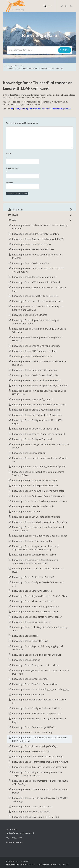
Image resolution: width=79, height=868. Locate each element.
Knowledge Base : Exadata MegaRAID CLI (34, 727)
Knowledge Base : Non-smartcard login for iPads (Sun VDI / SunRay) (40, 782)
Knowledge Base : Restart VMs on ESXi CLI (34, 277)
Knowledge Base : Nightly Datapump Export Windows (40, 762)
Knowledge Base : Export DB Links (30, 641)
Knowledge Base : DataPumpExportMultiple (35, 684)
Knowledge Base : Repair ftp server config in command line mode (35, 322)
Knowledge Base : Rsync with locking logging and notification (37, 648)
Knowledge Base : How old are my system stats (37, 301)
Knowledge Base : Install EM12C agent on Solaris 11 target (39, 720)
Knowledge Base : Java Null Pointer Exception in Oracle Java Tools (40, 672)
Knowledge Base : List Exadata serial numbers (36, 517)
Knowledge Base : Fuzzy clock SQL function (34, 370)
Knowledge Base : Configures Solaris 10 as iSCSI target (37, 422)
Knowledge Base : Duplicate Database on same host (39, 767)
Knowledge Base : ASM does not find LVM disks (37, 282)
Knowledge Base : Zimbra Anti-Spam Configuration (38, 496)
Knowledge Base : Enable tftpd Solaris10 (33, 577)
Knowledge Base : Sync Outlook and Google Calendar (40, 536)
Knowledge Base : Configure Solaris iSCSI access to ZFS (39, 584)
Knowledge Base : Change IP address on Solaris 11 (39, 434)
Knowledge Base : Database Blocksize (32, 356)
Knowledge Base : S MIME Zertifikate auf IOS (35, 234)
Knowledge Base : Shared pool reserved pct (35, 485)
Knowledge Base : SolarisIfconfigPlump (32, 732)
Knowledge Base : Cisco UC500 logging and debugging (40, 689)
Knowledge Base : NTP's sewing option (33, 541)
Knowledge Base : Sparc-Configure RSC (32, 399)
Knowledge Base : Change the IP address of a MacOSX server (41, 446)
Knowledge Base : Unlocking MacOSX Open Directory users (40, 629)
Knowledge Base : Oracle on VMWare (31, 263)
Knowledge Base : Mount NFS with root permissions (39, 404)
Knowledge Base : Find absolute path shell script (37, 713)
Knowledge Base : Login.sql (26, 660)
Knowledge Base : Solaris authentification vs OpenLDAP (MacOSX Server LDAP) (35, 562)
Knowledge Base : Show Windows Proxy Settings (38, 756)
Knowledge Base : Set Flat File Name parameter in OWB (38, 570)
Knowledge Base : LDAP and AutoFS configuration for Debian (40, 791)
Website (10, 183)
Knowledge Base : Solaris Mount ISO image (34, 480)
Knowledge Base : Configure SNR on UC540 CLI (37, 708)
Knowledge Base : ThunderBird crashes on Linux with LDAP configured (35, 68)
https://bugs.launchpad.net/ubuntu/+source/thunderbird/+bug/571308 (41, 109)
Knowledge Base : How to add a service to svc (36, 380)
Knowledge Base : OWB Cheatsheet (31, 812)
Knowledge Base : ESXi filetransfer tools (33, 506)
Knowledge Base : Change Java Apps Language (36, 346)
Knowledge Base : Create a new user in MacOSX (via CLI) (39, 289)
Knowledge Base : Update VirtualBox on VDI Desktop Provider (40, 227)
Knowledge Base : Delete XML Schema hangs (36, 429)
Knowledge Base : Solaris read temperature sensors (39, 501)
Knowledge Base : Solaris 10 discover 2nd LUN (36, 655)
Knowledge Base (11, 66)
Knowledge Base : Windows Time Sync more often (38, 491)
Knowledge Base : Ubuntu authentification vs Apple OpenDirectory (39, 529)
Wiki (22, 66)
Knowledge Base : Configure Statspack (32, 439)
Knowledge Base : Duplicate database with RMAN (38, 239)
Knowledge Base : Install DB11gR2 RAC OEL (35, 296)
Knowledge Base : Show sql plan (29, 453)
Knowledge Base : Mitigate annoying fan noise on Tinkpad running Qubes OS (38, 774)
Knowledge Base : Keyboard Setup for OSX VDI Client (40, 596)
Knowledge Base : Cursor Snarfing (30, 679)
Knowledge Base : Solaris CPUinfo (30, 315)
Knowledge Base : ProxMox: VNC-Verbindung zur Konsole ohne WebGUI (38, 308)
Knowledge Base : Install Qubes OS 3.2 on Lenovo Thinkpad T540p (38, 474)
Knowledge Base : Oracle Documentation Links (36, 410)
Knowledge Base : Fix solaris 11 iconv (31, 244)
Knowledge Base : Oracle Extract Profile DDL (36, 375)
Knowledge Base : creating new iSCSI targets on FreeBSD (37, 339)
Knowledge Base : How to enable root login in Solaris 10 (40, 460)
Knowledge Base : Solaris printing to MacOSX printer (39, 467)
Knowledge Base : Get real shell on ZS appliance (37, 415)
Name (39, 156)
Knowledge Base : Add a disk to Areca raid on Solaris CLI (39, 701)
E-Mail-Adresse (39, 170)
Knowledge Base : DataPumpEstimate (32, 591)
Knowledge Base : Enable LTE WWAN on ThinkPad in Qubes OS (39, 363)
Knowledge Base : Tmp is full (27, 512)
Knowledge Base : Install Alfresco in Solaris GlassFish (39, 522)
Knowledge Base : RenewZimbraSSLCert (33, 249)
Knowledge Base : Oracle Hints (28, 694)
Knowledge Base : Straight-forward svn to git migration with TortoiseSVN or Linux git (36, 548)
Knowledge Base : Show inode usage (31, 622)
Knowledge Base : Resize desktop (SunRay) (35, 746)
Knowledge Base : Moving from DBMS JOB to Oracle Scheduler (39, 330)
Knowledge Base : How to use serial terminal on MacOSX (37, 256)
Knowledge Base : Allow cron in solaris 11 (34, 601)
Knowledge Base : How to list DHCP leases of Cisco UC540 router (39, 392)
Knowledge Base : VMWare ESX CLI (30, 751)
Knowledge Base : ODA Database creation (34, 351)
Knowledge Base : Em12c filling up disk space (36, 606)
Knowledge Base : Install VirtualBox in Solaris (35, 611)
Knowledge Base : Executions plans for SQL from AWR (40, 386)
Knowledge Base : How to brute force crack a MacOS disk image (40, 800)
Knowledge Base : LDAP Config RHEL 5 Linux (35, 817)
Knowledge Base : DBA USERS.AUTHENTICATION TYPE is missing (38, 270)
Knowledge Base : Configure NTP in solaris (34, 555)
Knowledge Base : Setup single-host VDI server (37, 617)
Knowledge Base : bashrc (25, 636)
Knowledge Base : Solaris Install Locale (32, 806)
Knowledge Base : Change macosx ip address (36, 665)
